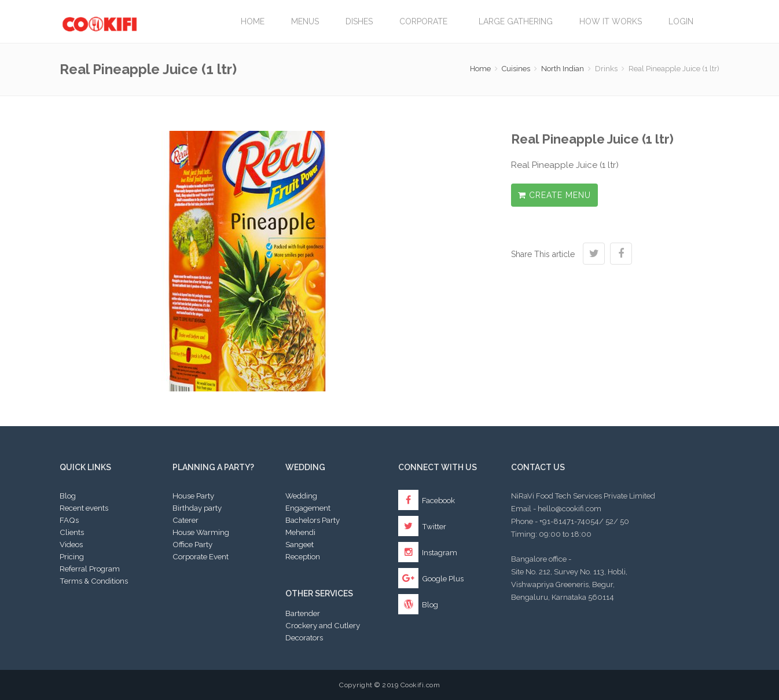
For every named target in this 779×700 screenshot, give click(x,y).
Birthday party (197, 508)
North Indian (563, 69)
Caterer (185, 520)
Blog (68, 496)
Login (681, 21)
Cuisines (516, 69)
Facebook (427, 500)
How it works (611, 21)
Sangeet (300, 544)
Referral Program (90, 569)
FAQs (69, 520)
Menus (305, 21)
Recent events (84, 508)
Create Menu (554, 195)
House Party (193, 496)
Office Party (192, 544)
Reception (303, 556)
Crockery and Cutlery (323, 625)
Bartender (303, 613)
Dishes (359, 21)
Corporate (426, 21)
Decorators (304, 637)
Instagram (428, 552)
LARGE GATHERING (516, 21)
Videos (71, 544)
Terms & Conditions (94, 581)
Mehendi (300, 532)
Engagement (308, 508)
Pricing (72, 556)
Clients (72, 532)
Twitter (422, 526)
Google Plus (431, 578)
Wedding (301, 496)
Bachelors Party (313, 520)
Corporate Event (201, 556)
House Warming (201, 532)
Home (253, 21)
